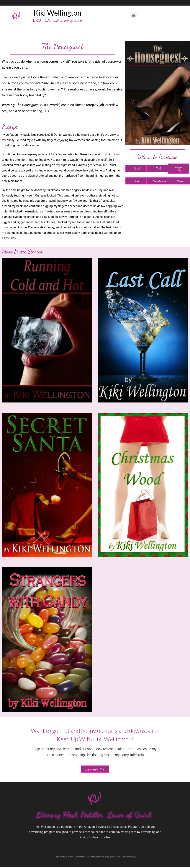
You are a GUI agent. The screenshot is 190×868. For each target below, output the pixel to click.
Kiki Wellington (57, 13)
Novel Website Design (125, 858)
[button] (134, 15)
